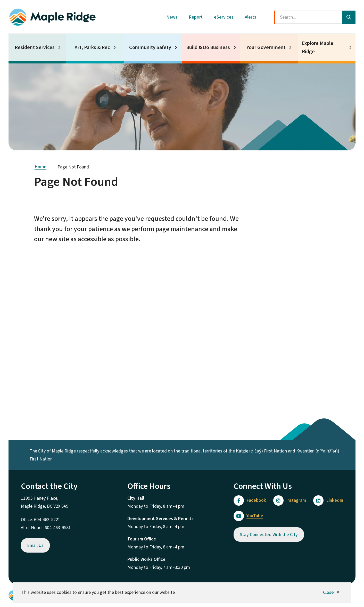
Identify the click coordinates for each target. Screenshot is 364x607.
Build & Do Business (208, 47)
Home (40, 167)
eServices (224, 17)
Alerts (251, 17)
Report (196, 17)
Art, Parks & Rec (92, 47)
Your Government (266, 47)
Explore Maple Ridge (318, 47)
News (172, 17)
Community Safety (150, 47)
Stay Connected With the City (269, 535)
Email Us (35, 545)
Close (328, 592)
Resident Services (35, 47)
